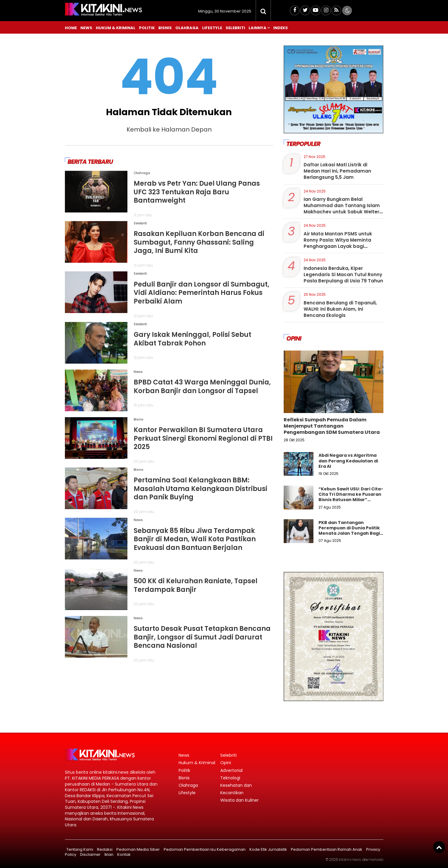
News (86, 28)
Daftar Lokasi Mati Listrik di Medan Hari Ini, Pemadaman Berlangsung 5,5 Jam (337, 171)
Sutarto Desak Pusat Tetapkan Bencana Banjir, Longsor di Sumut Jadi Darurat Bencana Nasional (202, 637)
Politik (147, 28)
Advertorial (231, 770)
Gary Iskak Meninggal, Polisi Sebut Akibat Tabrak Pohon (192, 339)
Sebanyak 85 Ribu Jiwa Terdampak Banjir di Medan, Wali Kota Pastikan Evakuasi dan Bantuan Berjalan (195, 539)
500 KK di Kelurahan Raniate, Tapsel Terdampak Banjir (196, 585)
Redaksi (105, 849)
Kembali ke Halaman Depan (169, 129)
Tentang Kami (80, 849)
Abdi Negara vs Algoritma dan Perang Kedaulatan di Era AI (348, 461)
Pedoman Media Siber (138, 849)
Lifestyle (212, 28)
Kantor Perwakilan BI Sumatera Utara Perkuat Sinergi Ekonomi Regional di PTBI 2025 (203, 438)
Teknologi (230, 778)
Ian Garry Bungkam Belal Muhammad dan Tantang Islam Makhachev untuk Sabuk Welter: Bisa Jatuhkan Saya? (342, 209)
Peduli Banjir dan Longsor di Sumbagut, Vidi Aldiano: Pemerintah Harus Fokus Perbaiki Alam (202, 293)
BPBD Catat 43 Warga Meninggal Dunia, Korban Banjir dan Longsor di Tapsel (202, 387)
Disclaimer (90, 854)
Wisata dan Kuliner (239, 800)
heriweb (376, 860)
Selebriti (235, 28)
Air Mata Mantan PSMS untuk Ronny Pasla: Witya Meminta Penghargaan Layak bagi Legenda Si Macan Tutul (338, 243)
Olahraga (187, 28)
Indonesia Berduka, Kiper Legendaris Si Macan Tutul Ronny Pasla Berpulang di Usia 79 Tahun (343, 275)
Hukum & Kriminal (116, 28)
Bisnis (165, 28)
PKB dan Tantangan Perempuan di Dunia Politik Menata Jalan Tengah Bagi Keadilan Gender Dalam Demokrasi (349, 533)
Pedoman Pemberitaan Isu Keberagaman (205, 849)
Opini (226, 763)
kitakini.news (350, 860)
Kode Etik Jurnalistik (268, 849)
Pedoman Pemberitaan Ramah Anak (327, 849)
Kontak (124, 854)
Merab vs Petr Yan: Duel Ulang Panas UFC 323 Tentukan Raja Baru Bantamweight (197, 192)
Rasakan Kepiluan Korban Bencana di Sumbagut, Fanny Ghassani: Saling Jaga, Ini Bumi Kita (199, 242)
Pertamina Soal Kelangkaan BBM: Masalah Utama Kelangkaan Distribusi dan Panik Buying (200, 489)
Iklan (109, 854)
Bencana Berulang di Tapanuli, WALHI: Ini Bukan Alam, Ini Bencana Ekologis (340, 309)
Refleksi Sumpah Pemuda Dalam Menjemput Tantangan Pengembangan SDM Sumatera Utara (332, 426)
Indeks (281, 28)
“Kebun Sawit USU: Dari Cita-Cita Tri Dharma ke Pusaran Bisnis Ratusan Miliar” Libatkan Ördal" (351, 497)
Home (71, 28)
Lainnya (257, 28)
